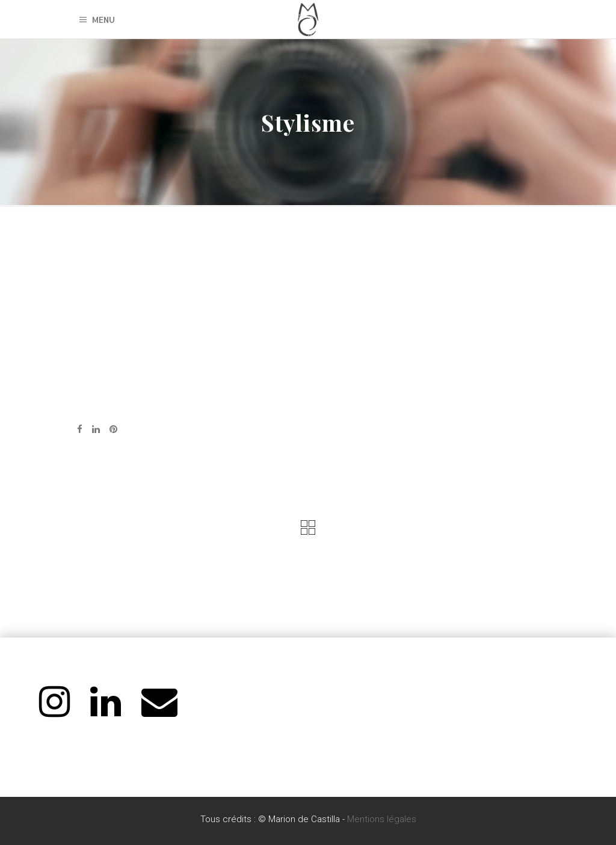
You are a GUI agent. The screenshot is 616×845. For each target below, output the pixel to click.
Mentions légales (382, 819)
